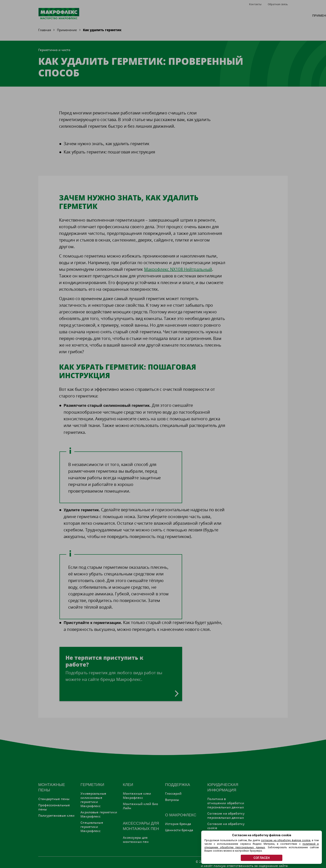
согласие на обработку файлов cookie (286, 840)
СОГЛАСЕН (262, 858)
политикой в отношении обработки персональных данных (262, 846)
